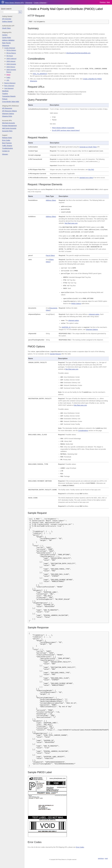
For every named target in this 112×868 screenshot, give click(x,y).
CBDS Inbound (11, 61)
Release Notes (7, 138)
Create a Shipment (40, 3)
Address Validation (8, 40)
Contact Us (6, 151)
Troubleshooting (7, 148)
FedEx (8, 78)
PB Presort (10, 56)
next (108, 2)
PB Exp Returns (11, 53)
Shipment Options (8, 114)
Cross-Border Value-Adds (11, 102)
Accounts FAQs (7, 131)
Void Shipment (9, 88)
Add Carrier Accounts (9, 128)
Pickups (5, 99)
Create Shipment (10, 48)
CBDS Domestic (11, 64)
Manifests (5, 91)
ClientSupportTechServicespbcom (78, 53)
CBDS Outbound (11, 59)
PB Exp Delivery (11, 50)
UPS (8, 80)
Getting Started (7, 21)
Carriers (5, 35)
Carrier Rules (7, 38)
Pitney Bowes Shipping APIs (14, 3)
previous (103, 2)
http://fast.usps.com (71, 223)
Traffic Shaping (7, 146)
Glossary (5, 154)
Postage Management (9, 126)
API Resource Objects (9, 111)
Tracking (5, 94)
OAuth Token (6, 28)
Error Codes (6, 140)
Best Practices (7, 143)
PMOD (8, 75)
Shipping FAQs (7, 116)
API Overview (7, 19)
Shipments (29, 3)
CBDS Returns (11, 67)
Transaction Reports (9, 96)
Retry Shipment (9, 86)
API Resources (7, 108)
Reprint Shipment (10, 83)
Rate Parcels (6, 43)
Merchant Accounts (8, 123)
